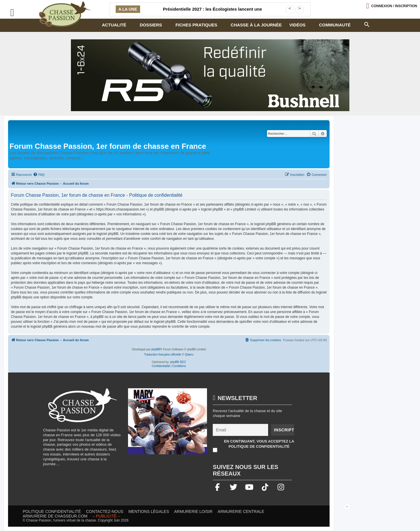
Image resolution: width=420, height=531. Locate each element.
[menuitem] (39, 175)
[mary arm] (168, 424)
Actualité (114, 25)
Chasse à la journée (256, 25)
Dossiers (151, 25)
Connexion (394, 6)
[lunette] (210, 75)
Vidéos (298, 25)
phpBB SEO (178, 362)
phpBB (156, 349)
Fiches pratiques (196, 25)
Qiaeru (189, 355)
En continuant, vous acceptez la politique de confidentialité (259, 444)
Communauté (335, 25)
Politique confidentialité (52, 511)
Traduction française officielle (163, 355)
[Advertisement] (210, 518)
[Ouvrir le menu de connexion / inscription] (392, 6)
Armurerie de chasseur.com (55, 516)
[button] (367, 24)
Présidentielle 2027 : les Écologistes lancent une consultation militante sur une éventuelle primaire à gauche (212, 13)
